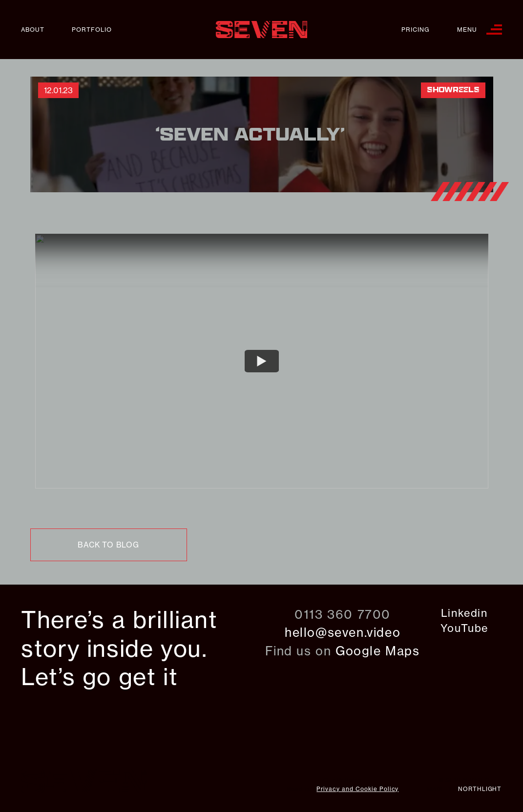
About (33, 30)
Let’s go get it (99, 677)
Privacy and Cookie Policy (357, 789)
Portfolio (92, 30)
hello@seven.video (343, 632)
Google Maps (378, 651)
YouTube (464, 628)
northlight (480, 789)
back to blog (108, 545)
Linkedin (464, 613)
